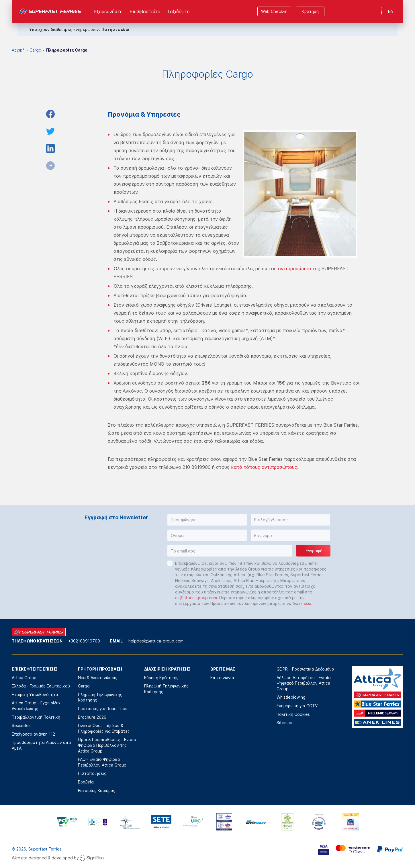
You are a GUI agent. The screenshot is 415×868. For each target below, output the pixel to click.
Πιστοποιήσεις (92, 773)
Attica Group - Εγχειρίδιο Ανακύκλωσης (36, 706)
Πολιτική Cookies (293, 714)
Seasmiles (21, 725)
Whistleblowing (291, 697)
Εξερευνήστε (108, 11)
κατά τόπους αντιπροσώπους (264, 467)
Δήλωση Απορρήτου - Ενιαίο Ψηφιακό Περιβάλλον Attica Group (304, 683)
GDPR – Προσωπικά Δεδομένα (305, 669)
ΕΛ (390, 11)
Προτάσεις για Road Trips (103, 709)
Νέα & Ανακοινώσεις (98, 678)
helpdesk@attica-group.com (156, 641)
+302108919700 (84, 641)
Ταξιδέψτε (178, 11)
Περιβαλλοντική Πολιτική (36, 717)
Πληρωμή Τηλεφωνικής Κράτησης (100, 697)
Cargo (35, 50)
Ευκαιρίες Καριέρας (97, 790)
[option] (67, 822)
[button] (207, 520)
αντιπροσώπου (294, 269)
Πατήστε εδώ (115, 29)
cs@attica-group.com (196, 598)
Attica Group (24, 678)
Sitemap (284, 723)
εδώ (308, 603)
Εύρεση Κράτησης (161, 678)
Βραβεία (86, 782)
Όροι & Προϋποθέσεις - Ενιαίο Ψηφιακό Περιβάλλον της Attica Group (107, 745)
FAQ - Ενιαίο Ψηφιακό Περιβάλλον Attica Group (102, 762)
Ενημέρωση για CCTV (297, 706)
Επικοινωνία (222, 678)
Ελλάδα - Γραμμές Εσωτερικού (41, 686)
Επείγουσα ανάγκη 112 (33, 734)
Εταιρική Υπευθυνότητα (35, 694)
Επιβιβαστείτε (145, 11)
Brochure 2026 (92, 717)
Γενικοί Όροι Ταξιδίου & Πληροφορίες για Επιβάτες (104, 728)
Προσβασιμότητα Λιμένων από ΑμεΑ (41, 745)
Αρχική (18, 50)
